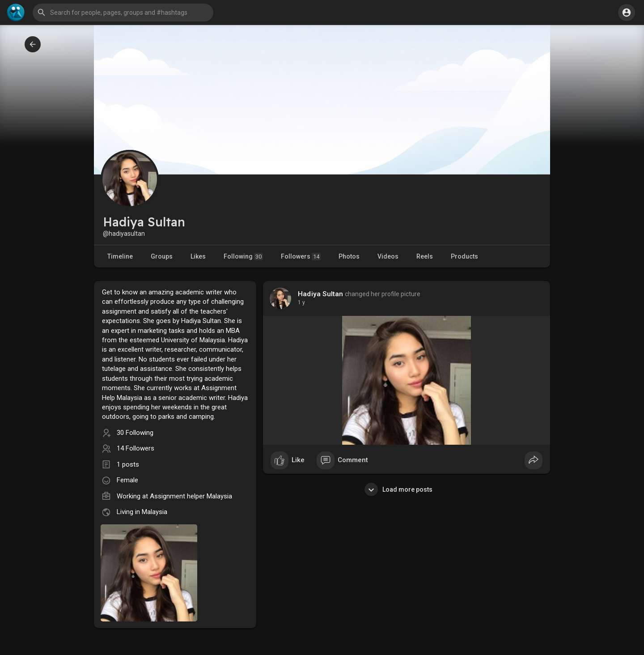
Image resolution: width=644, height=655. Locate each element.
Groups (162, 256)
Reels (425, 256)
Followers (301, 257)
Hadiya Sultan (321, 294)
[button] (123, 13)
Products (464, 256)
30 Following (135, 433)
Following (243, 257)
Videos (388, 256)
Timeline (120, 256)
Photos (349, 256)
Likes (198, 256)
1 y (301, 302)
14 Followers (136, 448)
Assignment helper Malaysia (191, 496)
